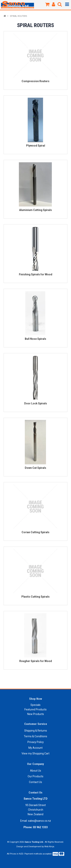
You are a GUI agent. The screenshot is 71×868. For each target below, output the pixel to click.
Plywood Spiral (36, 146)
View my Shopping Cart (35, 753)
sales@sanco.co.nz (39, 821)
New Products (36, 714)
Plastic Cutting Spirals (35, 597)
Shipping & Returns (36, 731)
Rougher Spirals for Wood (36, 661)
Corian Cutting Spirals (35, 532)
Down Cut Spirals (35, 468)
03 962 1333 (40, 827)
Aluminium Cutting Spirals (35, 210)
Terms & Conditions (35, 736)
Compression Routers (35, 81)
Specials (35, 705)
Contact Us (35, 782)
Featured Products (35, 709)
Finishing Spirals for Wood (36, 274)
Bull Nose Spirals (35, 339)
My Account (35, 748)
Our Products (35, 776)
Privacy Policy (36, 742)
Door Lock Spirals (36, 403)
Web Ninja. (50, 847)
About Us (36, 771)
